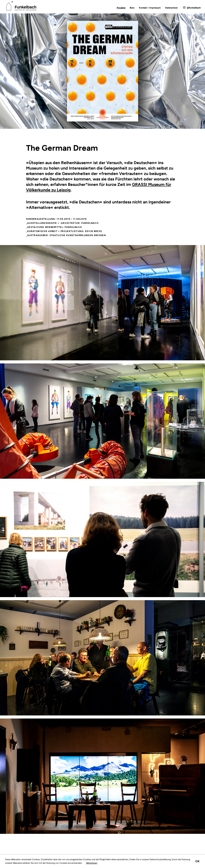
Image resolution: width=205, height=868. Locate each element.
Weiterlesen (92, 863)
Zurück (14, 155)
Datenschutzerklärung (160, 859)
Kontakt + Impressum (150, 8)
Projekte (121, 8)
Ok (198, 861)
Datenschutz (171, 8)
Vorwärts (191, 155)
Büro (132, 8)
